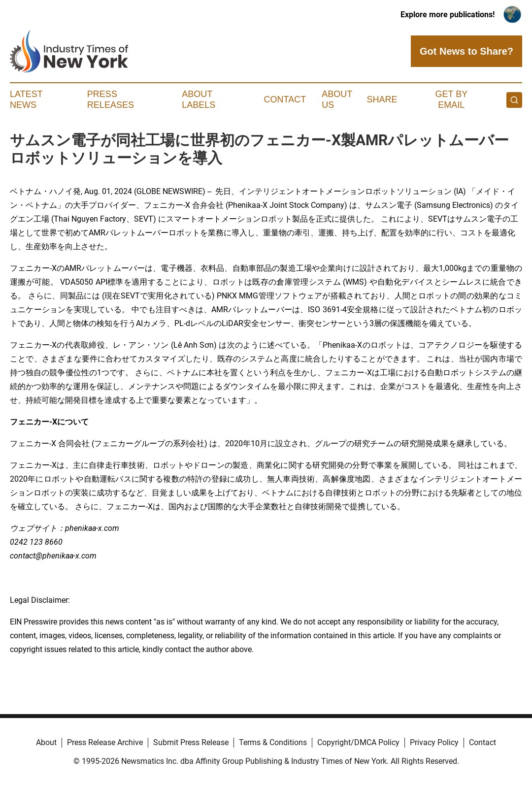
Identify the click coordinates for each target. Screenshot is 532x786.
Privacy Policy (434, 742)
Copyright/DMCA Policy (358, 742)
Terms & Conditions (273, 742)
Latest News (26, 99)
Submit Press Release (191, 742)
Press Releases (111, 99)
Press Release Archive (105, 742)
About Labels (199, 99)
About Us (337, 99)
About (46, 742)
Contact (285, 99)
